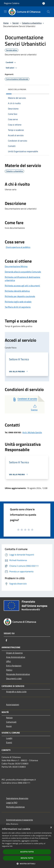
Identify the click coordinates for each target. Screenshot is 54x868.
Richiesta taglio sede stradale (18, 302)
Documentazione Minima (16, 266)
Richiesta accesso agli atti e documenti (22, 286)
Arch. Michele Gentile (32, 432)
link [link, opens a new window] (11, 846)
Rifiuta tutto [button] (27, 858)
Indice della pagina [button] (17, 89)
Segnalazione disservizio (17, 798)
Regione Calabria (12, 3)
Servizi (16, 23)
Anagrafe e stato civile (16, 692)
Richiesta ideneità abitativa (17, 291)
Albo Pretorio (12, 824)
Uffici (8, 661)
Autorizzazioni (13, 704)
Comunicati (11, 722)
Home (6, 23)
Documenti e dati (14, 678)
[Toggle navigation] (5, 11)
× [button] (51, 828)
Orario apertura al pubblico (18, 247)
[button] (27, 864)
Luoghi (9, 738)
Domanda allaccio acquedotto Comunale (23, 272)
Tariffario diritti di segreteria (18, 307)
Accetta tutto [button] (27, 852)
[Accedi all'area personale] (44, 3)
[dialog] (27, 846)
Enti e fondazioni (14, 666)
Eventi (9, 742)
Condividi (11, 63)
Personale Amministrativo (18, 674)
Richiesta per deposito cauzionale (20, 296)
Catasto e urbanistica (32, 23)
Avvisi (9, 726)
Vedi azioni (12, 68)
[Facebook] (6, 640)
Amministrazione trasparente (20, 820)
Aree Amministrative (16, 657)
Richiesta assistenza (15, 807)
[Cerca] (48, 12)
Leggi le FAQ (12, 803)
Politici (9, 670)
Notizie (9, 718)
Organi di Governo (14, 653)
